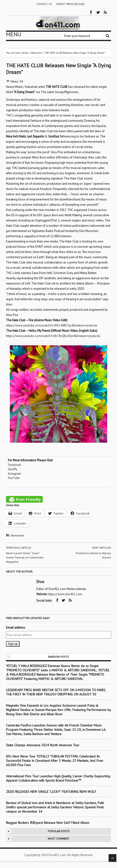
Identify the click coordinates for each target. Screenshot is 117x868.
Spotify (13, 469)
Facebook (14, 465)
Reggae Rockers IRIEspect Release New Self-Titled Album (48, 823)
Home (25, 53)
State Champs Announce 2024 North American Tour (43, 745)
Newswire (17, 535)
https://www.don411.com (65, 594)
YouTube (14, 478)
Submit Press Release (70, 4)
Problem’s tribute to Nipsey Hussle (93, 555)
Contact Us (44, 4)
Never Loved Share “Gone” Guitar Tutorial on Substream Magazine (25, 557)
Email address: (16, 628)
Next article (102, 548)
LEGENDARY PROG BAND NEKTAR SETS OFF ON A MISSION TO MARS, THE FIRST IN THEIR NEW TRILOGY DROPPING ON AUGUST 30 (56, 692)
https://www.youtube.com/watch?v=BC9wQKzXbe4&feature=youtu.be (53, 336)
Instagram (15, 474)
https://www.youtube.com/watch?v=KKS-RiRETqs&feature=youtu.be (52, 325)
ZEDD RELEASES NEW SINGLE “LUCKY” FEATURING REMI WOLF (51, 792)
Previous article (19, 548)
